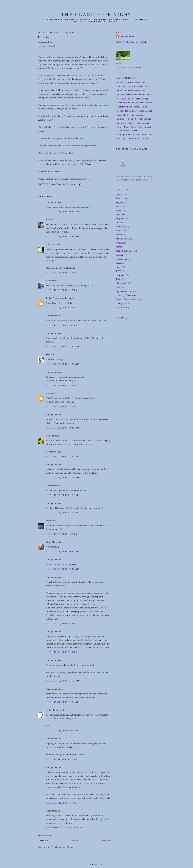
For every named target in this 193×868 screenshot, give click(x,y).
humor (119, 247)
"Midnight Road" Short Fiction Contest (134, 134)
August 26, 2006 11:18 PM (63, 478)
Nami (119, 287)
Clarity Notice (123, 303)
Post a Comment (46, 835)
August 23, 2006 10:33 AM (63, 211)
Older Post (106, 840)
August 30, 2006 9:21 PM (62, 652)
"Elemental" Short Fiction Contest (132, 83)
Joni (48, 219)
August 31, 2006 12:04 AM (63, 702)
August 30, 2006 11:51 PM (63, 681)
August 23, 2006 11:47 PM (63, 346)
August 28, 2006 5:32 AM (62, 513)
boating (119, 255)
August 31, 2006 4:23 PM (62, 759)
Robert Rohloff (48, 46)
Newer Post (43, 840)
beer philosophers (124, 251)
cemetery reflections (125, 295)
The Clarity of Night (97, 14)
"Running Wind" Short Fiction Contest (134, 103)
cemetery (120, 227)
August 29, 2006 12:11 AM (63, 569)
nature (119, 235)
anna (48, 393)
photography (122, 283)
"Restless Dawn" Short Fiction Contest (134, 111)
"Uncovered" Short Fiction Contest (132, 86)
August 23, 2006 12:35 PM (63, 237)
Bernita (49, 281)
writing (119, 243)
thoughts (120, 223)
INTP (119, 271)
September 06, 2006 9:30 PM (64, 828)
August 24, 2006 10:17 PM (63, 428)
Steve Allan (51, 542)
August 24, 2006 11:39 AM (63, 364)
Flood (49, 521)
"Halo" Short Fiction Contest (129, 115)
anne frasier (51, 245)
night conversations (125, 291)
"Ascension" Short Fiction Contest (132, 99)
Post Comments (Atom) (62, 847)
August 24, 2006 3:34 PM (62, 406)
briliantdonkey (53, 710)
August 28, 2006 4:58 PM (62, 534)
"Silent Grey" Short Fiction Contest (132, 123)
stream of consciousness (127, 299)
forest (119, 231)
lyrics (119, 210)
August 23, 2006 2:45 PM (62, 272)
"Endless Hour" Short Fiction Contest (133, 119)
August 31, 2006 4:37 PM (62, 803)
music (119, 267)
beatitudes (121, 275)
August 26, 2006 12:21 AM (63, 456)
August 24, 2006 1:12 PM (62, 385)
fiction (119, 198)
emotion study (123, 307)
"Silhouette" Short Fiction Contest (132, 91)
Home (75, 840)
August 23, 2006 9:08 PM (62, 325)
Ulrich (119, 279)
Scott (48, 355)
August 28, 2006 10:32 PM (63, 552)
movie (119, 263)
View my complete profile (131, 42)
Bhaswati (50, 436)
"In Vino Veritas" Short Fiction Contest (134, 95)
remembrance (122, 239)
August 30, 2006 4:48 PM (62, 623)
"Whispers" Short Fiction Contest (131, 107)
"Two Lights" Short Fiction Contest (132, 138)
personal (120, 214)
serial (118, 206)
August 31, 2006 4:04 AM (62, 731)
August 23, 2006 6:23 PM (62, 308)
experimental (122, 259)
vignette (120, 202)
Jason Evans (127, 37)
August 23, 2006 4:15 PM (62, 290)
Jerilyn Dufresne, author (57, 298)
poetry (119, 194)
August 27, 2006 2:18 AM (62, 495)
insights (120, 218)
